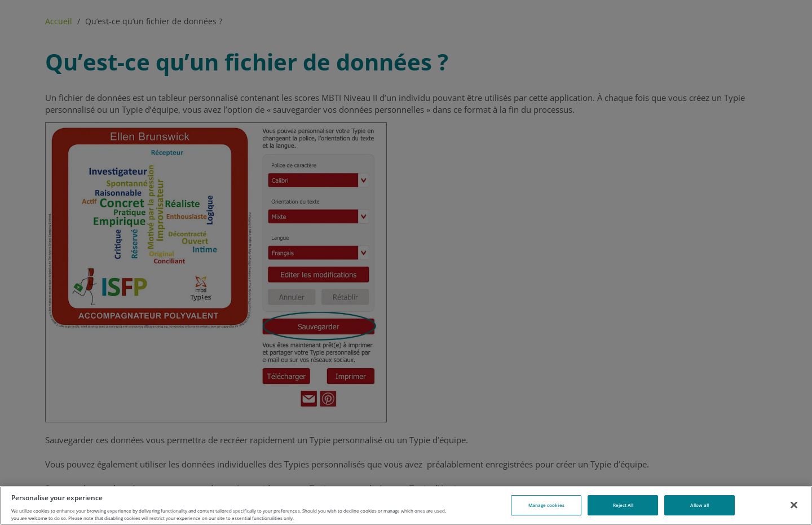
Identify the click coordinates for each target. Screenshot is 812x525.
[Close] (794, 505)
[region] (406, 506)
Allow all (700, 505)
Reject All (623, 505)
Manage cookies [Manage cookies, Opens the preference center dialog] (546, 505)
